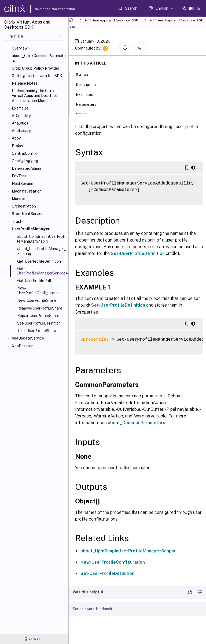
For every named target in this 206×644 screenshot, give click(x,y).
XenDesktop (23, 346)
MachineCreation (27, 191)
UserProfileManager (31, 229)
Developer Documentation (46, 9)
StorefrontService (28, 214)
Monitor (19, 199)
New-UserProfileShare (37, 300)
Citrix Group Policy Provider (36, 68)
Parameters (89, 104)
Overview (20, 48)
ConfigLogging (25, 161)
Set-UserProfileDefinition (39, 323)
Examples (20, 108)
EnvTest (19, 176)
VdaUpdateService (28, 338)
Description (89, 84)
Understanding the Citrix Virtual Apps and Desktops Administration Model (35, 96)
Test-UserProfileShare (37, 331)
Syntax (85, 74)
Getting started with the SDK (37, 76)
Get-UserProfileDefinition (39, 261)
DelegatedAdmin (26, 168)
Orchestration (24, 206)
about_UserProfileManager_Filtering (41, 251)
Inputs (84, 114)
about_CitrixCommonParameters (39, 58)
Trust (17, 221)
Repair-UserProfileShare (38, 316)
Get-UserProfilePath (35, 281)
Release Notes (25, 83)
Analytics (20, 123)
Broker (18, 146)
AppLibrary (21, 131)
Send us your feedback (93, 609)
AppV (16, 138)
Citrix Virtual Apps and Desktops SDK (109, 20)
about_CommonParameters (137, 423)
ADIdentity (21, 116)
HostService (23, 184)
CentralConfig (24, 153)
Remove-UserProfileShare (40, 308)
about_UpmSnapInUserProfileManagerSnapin (41, 239)
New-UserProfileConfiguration (39, 291)
